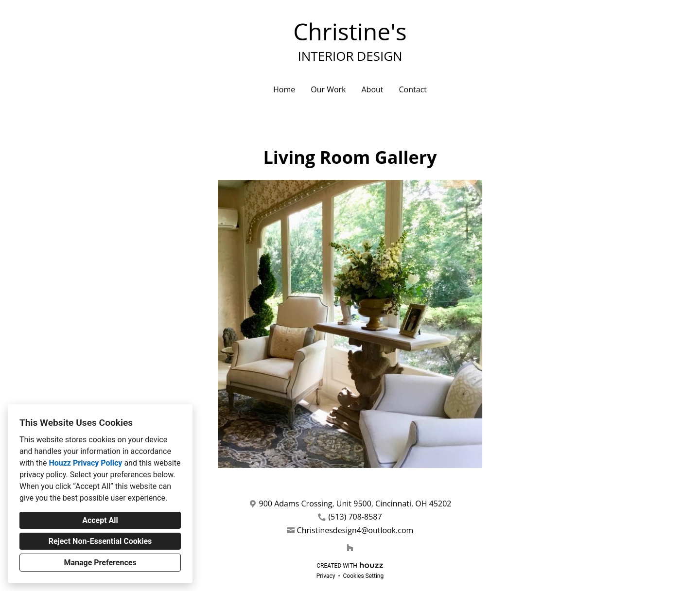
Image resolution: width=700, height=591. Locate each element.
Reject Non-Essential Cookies (100, 541)
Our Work (328, 89)
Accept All (100, 520)
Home (284, 89)
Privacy (326, 576)
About (372, 89)
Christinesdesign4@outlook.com (355, 530)
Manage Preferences (100, 563)
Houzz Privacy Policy (85, 463)
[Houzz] (350, 548)
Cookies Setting (364, 576)
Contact (413, 89)
